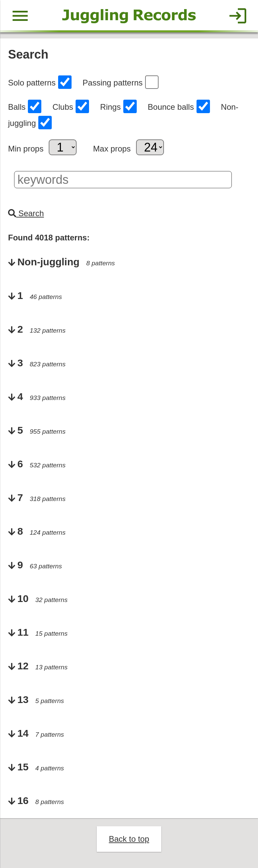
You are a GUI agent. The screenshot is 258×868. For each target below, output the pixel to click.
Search (26, 213)
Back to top (129, 839)
